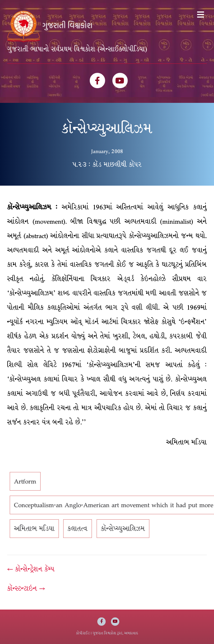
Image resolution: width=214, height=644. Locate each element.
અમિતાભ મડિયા (34, 529)
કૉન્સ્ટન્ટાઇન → (26, 588)
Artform (25, 481)
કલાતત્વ (78, 529)
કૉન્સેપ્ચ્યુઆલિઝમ (123, 529)
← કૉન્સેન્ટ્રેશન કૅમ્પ (31, 569)
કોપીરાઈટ (83, 633)
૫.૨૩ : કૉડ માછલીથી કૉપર (107, 164)
